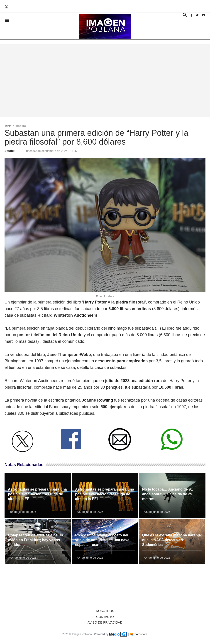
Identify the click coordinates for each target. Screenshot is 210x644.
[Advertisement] (105, 81)
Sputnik (10, 151)
